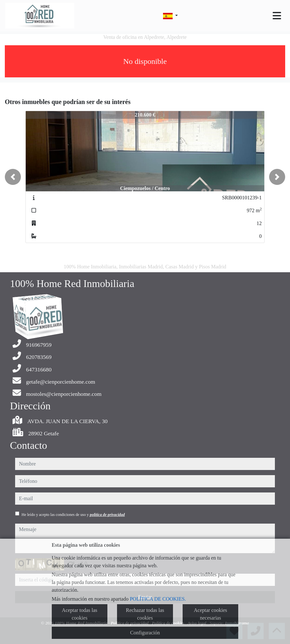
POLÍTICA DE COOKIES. (158, 599)
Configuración (145, 633)
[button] (13, 177)
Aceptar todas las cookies (79, 614)
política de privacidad (107, 515)
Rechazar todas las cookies (145, 614)
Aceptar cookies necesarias (211, 614)
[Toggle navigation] (277, 16)
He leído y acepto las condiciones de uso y (73, 515)
